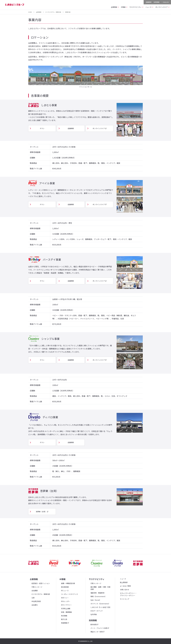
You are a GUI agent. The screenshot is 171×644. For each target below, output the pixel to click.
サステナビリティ (97, 579)
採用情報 (156, 2)
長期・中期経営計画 (68, 583)
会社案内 (35, 605)
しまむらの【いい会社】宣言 (100, 607)
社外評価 (94, 614)
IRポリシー (65, 598)
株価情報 (64, 623)
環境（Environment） (98, 596)
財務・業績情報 (66, 612)
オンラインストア (99, 128)
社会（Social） (96, 600)
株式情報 (64, 616)
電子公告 (64, 619)
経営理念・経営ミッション (41, 583)
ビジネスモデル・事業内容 (53, 12)
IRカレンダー (66, 601)
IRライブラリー (66, 605)
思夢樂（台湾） (41, 512)
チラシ (42, 128)
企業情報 (39, 12)
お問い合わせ (125, 590)
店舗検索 (149, 2)
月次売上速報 (66, 608)
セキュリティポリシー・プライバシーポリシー (128, 594)
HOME (30, 12)
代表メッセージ (37, 587)
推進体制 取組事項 (97, 593)
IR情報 (62, 579)
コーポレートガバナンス (69, 594)
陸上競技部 (124, 582)
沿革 (33, 598)
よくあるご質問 (125, 586)
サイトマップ (125, 599)
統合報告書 (65, 587)
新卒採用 (94, 625)
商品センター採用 (97, 632)
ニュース (123, 579)
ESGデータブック (97, 611)
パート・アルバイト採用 (99, 628)
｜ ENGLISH (165, 2)
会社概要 (35, 591)
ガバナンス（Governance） (100, 604)
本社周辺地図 (36, 601)
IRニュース (65, 591)
